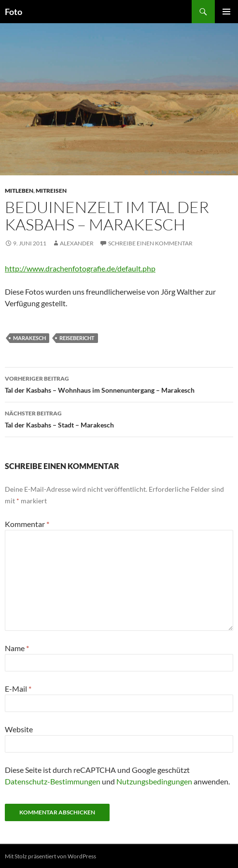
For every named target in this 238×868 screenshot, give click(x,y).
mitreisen (51, 191)
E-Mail (18, 689)
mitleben (19, 191)
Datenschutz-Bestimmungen (53, 781)
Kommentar (27, 524)
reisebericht (77, 338)
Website (19, 729)
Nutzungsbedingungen (154, 781)
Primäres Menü (226, 12)
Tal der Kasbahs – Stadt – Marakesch (119, 418)
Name (17, 648)
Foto (14, 12)
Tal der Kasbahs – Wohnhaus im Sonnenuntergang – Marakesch (119, 384)
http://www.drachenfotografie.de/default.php (80, 268)
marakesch (29, 338)
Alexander (77, 243)
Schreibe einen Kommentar (150, 243)
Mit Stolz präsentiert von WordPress (50, 856)
